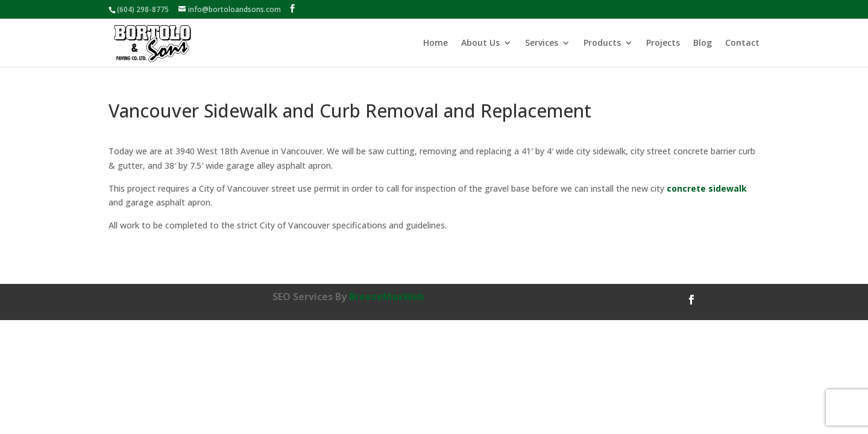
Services (542, 43)
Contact (742, 43)
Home (436, 43)
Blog (703, 43)
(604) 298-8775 (143, 9)
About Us (480, 43)
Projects (663, 43)
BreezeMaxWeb (387, 297)
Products (602, 43)
